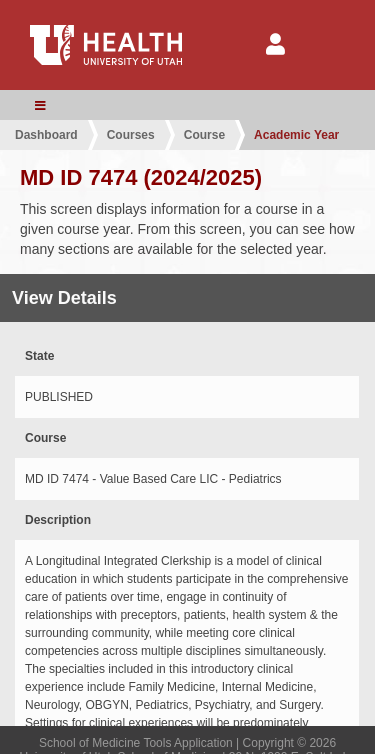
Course (204, 135)
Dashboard (46, 135)
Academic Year (296, 135)
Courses (131, 135)
